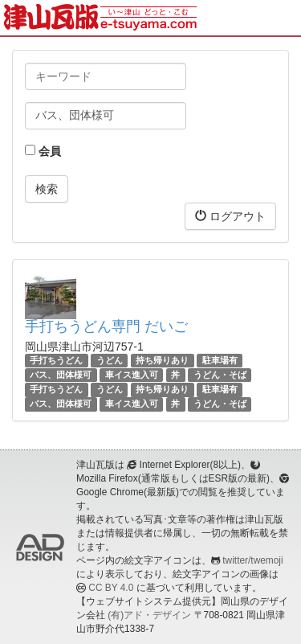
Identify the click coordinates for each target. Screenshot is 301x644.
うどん (110, 360)
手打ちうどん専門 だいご (106, 326)
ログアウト (230, 216)
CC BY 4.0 (111, 588)
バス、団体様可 (61, 375)
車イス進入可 (132, 375)
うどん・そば (220, 375)
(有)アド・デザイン (149, 615)
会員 (43, 151)
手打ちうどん (56, 360)
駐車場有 (220, 360)
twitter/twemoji (252, 560)
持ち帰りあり (162, 360)
